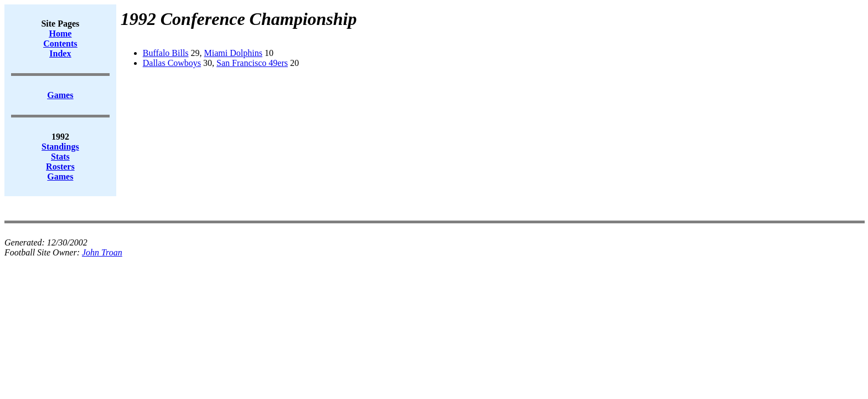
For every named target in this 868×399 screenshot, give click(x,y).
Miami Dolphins (233, 53)
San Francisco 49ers (252, 63)
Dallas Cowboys (172, 63)
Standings (60, 147)
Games (60, 177)
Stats (60, 157)
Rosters (60, 167)
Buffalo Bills (166, 53)
